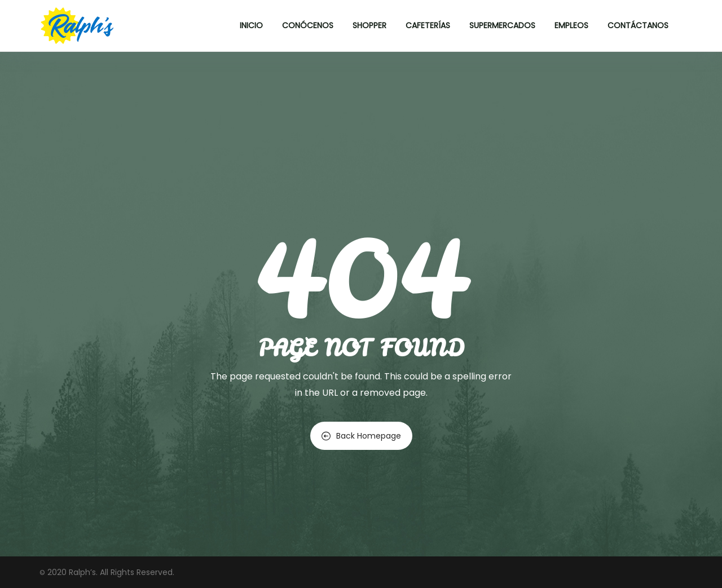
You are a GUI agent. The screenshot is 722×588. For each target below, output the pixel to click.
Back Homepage (361, 436)
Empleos (571, 25)
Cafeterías (428, 25)
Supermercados (502, 25)
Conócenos (308, 25)
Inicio (251, 25)
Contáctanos (638, 25)
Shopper (369, 25)
